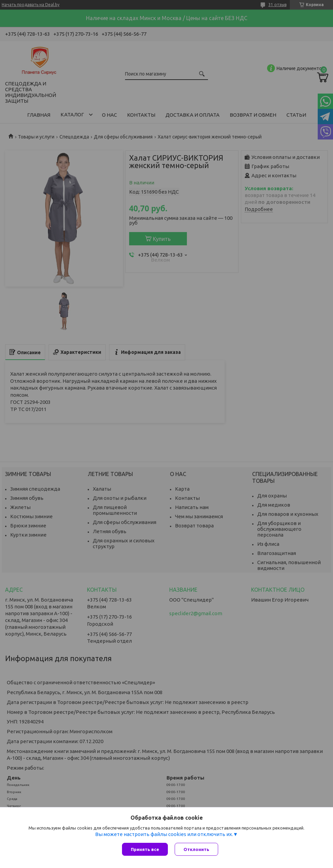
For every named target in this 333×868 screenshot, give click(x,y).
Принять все (145, 849)
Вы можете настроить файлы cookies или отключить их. (164, 834)
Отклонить (196, 849)
